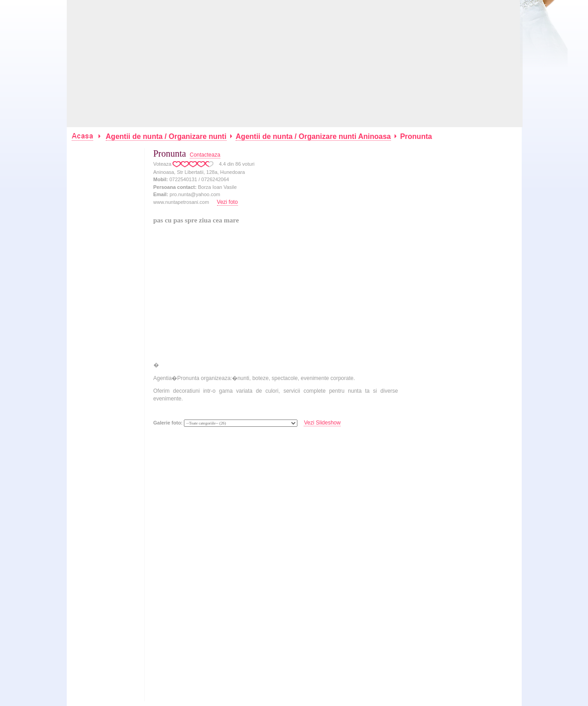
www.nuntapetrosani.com (181, 202)
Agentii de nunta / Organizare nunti (166, 136)
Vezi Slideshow (322, 423)
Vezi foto (227, 202)
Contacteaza (205, 155)
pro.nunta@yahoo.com (195, 194)
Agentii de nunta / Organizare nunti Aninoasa (313, 136)
